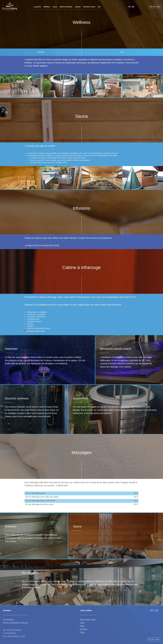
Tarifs (82, 632)
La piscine (37, 7)
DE (133, 7)
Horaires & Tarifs (89, 7)
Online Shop (155, 7)
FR (129, 7)
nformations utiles (88, 620)
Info (99, 7)
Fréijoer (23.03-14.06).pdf (38, 245)
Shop (82, 623)
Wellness (47, 7)
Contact (78, 7)
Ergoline (40, 535)
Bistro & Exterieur (66, 7)
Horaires (84, 629)
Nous (82, 626)
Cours (55, 7)
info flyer (30, 331)
